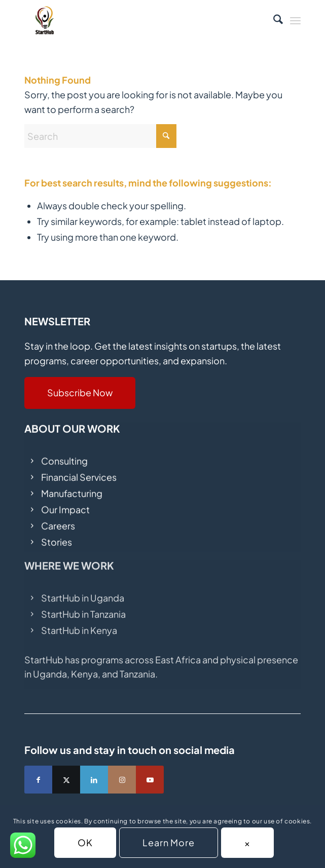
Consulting (64, 457)
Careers (58, 522)
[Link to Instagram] (122, 780)
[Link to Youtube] (150, 780)
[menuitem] (273, 20)
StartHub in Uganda (83, 591)
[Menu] (295, 20)
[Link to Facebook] (38, 780)
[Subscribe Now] (80, 393)
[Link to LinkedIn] (94, 780)
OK (85, 842)
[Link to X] (66, 780)
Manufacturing (72, 489)
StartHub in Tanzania (83, 607)
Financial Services (79, 473)
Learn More (169, 842)
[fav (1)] (135, 20)
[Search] (273, 20)
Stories (57, 538)
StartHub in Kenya (79, 624)
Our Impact (65, 506)
